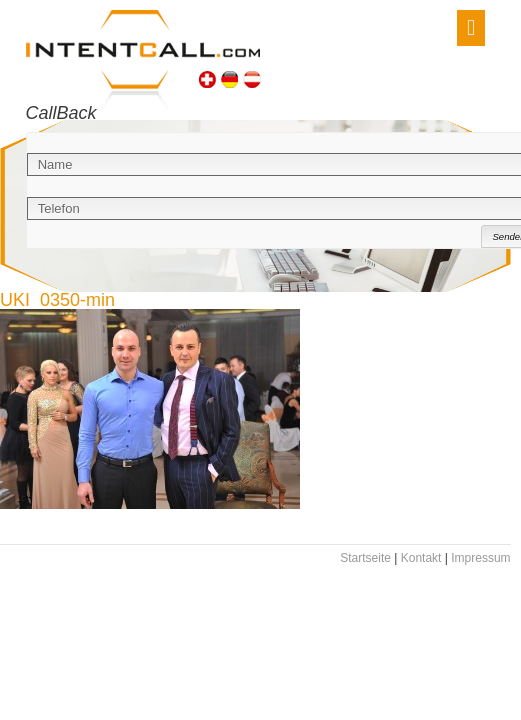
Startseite (365, 558)
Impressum (480, 558)
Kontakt (421, 558)
